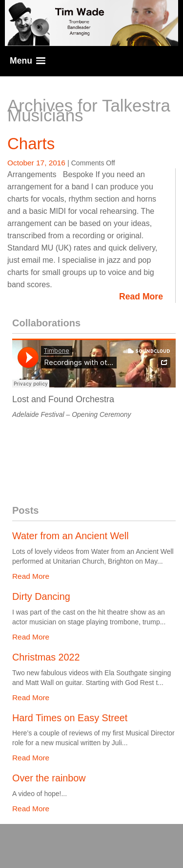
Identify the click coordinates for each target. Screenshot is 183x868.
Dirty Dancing (41, 596)
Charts (31, 144)
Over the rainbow (49, 778)
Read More (141, 297)
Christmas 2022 (46, 657)
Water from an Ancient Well (71, 536)
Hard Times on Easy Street (70, 718)
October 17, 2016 (37, 163)
